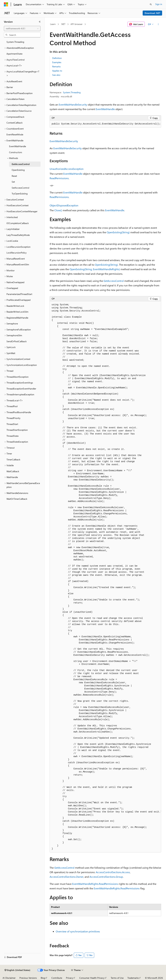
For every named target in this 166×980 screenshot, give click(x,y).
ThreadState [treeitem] (12, 436)
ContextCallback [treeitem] (15, 123)
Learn (53, 24)
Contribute (57, 978)
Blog (43, 978)
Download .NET (152, 13)
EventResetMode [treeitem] (15, 134)
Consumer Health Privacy (92, 978)
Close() (58, 210)
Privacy (70, 978)
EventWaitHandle (105, 109)
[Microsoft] (6, 4)
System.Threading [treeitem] (15, 42)
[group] (105, 577)
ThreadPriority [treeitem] (13, 418)
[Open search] (151, 4)
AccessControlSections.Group (106, 877)
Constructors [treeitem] (16, 152)
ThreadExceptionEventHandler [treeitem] (21, 389)
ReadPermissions (59, 178)
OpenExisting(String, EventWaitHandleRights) (95, 269)
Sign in (159, 4)
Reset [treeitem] (14, 176)
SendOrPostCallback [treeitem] (17, 341)
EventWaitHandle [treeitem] (18, 146)
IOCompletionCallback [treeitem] (18, 223)
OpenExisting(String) (118, 232)
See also (56, 75)
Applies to (57, 71)
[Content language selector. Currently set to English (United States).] (17, 970)
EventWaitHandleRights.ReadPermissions (95, 884)
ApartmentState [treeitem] (14, 54)
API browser (77, 24)
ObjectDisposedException (64, 205)
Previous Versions (28, 978)
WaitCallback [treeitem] (13, 471)
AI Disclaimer (9, 978)
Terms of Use (117, 978)
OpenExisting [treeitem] (18, 170)
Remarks (56, 66)
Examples (57, 62)
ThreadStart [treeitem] (12, 424)
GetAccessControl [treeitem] (21, 164)
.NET (63, 24)
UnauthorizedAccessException (67, 169)
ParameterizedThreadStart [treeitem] (19, 294)
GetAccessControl (114, 281)
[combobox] (22, 28)
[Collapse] (40, 22)
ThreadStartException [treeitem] (17, 430)
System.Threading (72, 92)
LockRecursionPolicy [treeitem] (17, 253)
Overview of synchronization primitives (78, 931)
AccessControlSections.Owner (67, 877)
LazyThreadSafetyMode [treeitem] (18, 235)
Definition (57, 58)
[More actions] (158, 24)
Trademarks (133, 978)
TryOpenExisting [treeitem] (20, 194)
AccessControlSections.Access (113, 872)
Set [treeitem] (13, 182)
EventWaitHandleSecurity (73, 104)
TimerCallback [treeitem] (13, 459)
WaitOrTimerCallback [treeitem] (17, 499)
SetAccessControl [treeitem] (20, 188)
